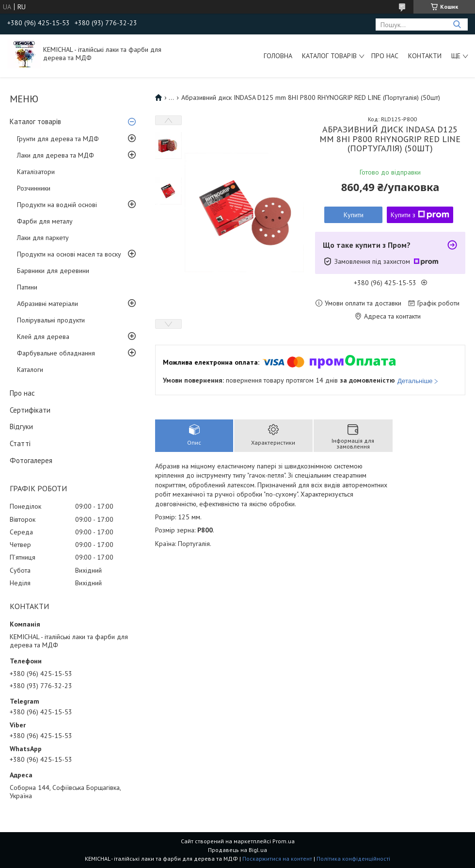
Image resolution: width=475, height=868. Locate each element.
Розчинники (34, 188)
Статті (20, 443)
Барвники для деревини (53, 271)
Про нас (385, 56)
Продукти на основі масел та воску (69, 254)
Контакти (425, 56)
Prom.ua (284, 841)
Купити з (420, 215)
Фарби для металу (45, 221)
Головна (278, 56)
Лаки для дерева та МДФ (55, 155)
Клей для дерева (43, 337)
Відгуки (21, 426)
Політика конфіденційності (353, 859)
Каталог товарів (329, 56)
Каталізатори (36, 172)
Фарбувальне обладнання (56, 353)
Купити (354, 215)
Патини (27, 287)
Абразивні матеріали (47, 304)
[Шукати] (457, 24)
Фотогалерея (31, 460)
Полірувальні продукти (51, 320)
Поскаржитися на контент (277, 859)
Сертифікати (30, 410)
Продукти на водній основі (57, 205)
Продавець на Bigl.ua (237, 850)
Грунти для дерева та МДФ (58, 139)
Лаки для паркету (43, 238)
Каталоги (30, 370)
